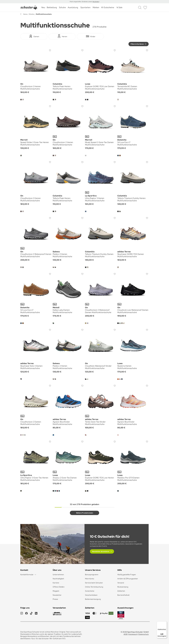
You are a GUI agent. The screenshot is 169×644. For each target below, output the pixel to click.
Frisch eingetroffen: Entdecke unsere (81, 2)
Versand (121, 583)
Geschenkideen (91, 595)
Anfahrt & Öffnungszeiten (128, 579)
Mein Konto (90, 579)
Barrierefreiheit (123, 595)
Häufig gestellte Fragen (127, 575)
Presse (55, 599)
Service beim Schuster (94, 583)
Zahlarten (121, 591)
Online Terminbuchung (94, 587)
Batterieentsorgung (93, 599)
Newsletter (57, 595)
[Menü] (166, 623)
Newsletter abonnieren (101, 551)
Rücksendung (123, 587)
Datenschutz (144, 634)
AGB (126, 634)
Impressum (133, 634)
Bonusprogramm (92, 575)
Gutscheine (90, 591)
